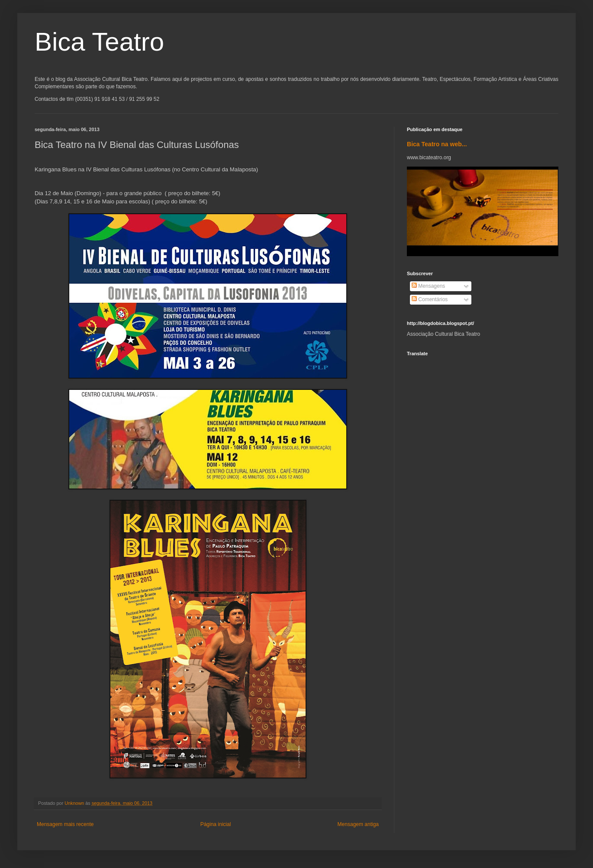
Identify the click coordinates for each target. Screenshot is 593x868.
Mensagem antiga (358, 824)
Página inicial (216, 824)
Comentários (430, 299)
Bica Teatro (99, 42)
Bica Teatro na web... (437, 144)
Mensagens (428, 286)
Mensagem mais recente (65, 824)
